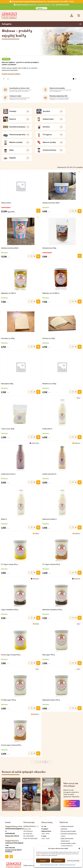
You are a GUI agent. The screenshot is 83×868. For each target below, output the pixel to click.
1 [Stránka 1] (35, 762)
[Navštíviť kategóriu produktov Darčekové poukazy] (41, 119)
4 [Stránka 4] (43, 762)
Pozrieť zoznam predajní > (11, 74)
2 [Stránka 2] (38, 762)
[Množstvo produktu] (73, 197)
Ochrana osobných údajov (68, 832)
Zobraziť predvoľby (73, 861)
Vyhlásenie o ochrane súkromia (67, 865)
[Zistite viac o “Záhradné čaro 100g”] (80, 242)
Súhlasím (43, 861)
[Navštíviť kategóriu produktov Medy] (41, 135)
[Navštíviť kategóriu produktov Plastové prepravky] (14, 127)
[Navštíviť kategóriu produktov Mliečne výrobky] (69, 127)
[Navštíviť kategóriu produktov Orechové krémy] (69, 135)
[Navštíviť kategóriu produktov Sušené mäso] (14, 119)
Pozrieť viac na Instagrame (72, 804)
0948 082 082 (10, 834)
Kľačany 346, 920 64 (12, 836)
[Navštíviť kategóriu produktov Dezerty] (69, 111)
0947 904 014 (10, 848)
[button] (79, 848)
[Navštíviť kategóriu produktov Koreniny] (69, 119)
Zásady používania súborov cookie (49, 865)
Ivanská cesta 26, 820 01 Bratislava (13, 851)
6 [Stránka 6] (47, 762)
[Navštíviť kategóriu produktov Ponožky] (14, 111)
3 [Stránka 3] (40, 762)
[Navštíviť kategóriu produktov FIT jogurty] (41, 127)
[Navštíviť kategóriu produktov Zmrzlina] (41, 111)
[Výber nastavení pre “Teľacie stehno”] (38, 195)
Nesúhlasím (58, 861)
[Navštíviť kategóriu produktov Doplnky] (14, 142)
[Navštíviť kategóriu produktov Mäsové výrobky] (14, 135)
